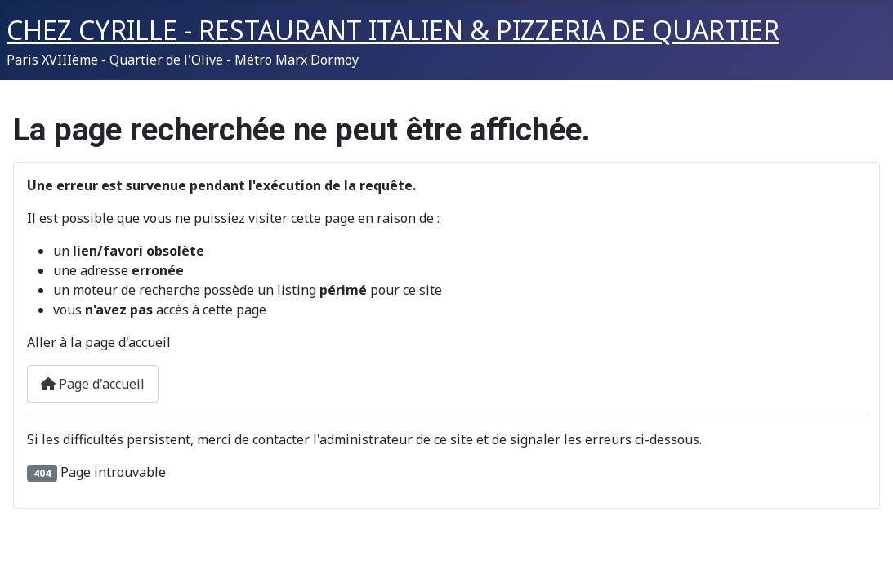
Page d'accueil (93, 384)
